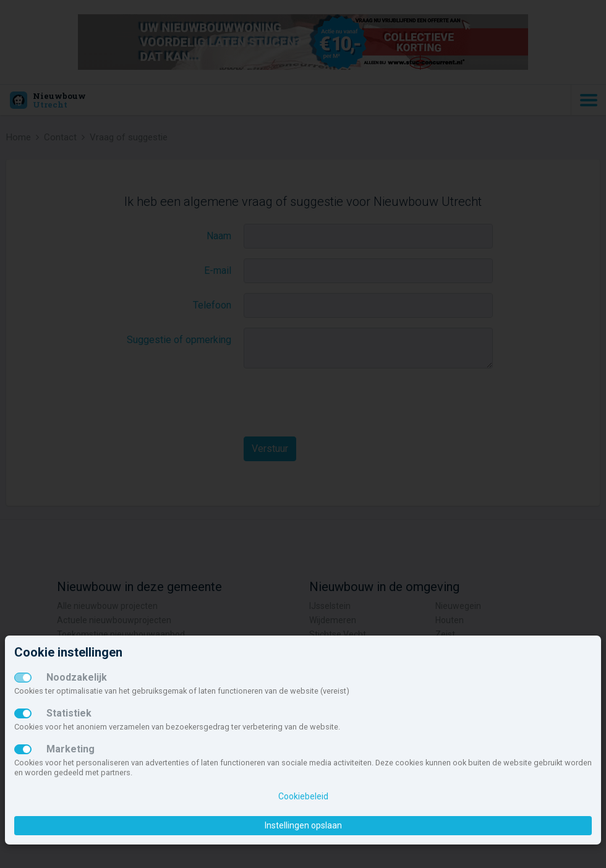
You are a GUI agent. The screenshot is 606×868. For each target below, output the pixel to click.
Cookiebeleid (303, 796)
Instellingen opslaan (303, 825)
